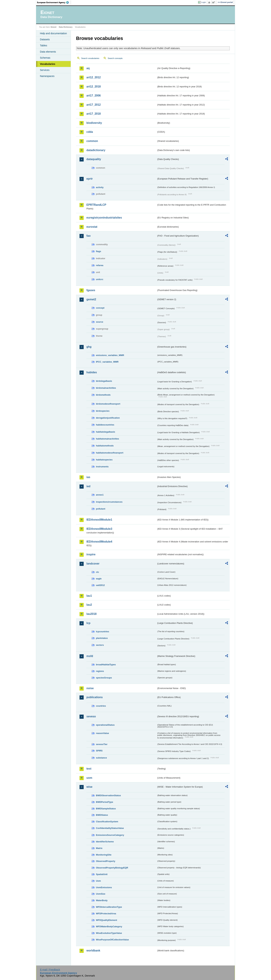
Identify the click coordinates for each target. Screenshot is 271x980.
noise (90, 688)
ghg (89, 347)
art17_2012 (94, 105)
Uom (98, 881)
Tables (44, 45)
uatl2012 (100, 585)
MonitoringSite (104, 855)
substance (101, 758)
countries (101, 706)
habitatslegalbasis (106, 432)
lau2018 (92, 614)
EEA (54, 2)
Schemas (45, 58)
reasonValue (102, 733)
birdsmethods (103, 395)
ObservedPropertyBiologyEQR (112, 868)
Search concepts (115, 58)
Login (204, 2)
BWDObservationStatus (108, 795)
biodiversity (94, 123)
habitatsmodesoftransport (110, 453)
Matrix (99, 848)
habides (92, 372)
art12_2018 (94, 87)
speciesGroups (104, 678)
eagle (99, 579)
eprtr (90, 179)
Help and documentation (53, 33)
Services (45, 70)
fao (88, 236)
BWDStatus (102, 815)
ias (88, 477)
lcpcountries (102, 632)
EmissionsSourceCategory (110, 835)
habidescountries (105, 425)
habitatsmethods (105, 446)
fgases (91, 290)
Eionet (53, 27)
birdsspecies (103, 411)
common (92, 141)
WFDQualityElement (106, 920)
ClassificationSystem (107, 822)
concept (100, 308)
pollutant (101, 509)
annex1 (100, 495)
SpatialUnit (102, 874)
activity (100, 187)
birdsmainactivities (106, 388)
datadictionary (96, 150)
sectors (100, 645)
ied (88, 486)
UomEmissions (104, 887)
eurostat (92, 227)
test (89, 769)
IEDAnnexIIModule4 (99, 542)
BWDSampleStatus (106, 809)
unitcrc (100, 279)
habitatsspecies (104, 460)
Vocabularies (48, 64)
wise (89, 787)
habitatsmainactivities (108, 439)
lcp (88, 623)
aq (88, 68)
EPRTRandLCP (96, 205)
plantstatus (102, 638)
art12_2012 (94, 77)
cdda (90, 132)
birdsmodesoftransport (108, 404)
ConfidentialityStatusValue (110, 828)
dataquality (94, 159)
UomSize (101, 894)
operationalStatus (105, 725)
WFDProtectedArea (106, 914)
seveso (91, 716)
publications (95, 697)
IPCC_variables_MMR (107, 362)
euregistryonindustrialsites (104, 218)
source (100, 322)
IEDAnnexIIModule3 (99, 529)
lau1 (89, 596)
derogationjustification (108, 418)
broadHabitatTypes (106, 665)
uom (89, 778)
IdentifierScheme (105, 842)
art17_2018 (94, 114)
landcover (93, 564)
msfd (90, 656)
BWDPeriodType (104, 802)
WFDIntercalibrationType (109, 907)
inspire (91, 554)
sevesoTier (102, 744)
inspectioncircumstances (109, 502)
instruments (102, 467)
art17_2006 (94, 96)
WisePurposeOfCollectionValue (112, 940)
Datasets (45, 39)
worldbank (93, 951)
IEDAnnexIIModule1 (99, 520)
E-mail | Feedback (50, 970)
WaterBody (102, 900)
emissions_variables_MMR (110, 355)
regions (100, 671)
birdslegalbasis (104, 381)
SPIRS (99, 751)
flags (99, 251)
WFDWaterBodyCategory (109, 926)
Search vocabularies (90, 58)
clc (97, 572)
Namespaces (47, 76)
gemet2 (91, 299)
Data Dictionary (66, 27)
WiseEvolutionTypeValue (109, 933)
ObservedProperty (106, 861)
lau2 (89, 605)
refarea (100, 265)
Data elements (48, 52)
